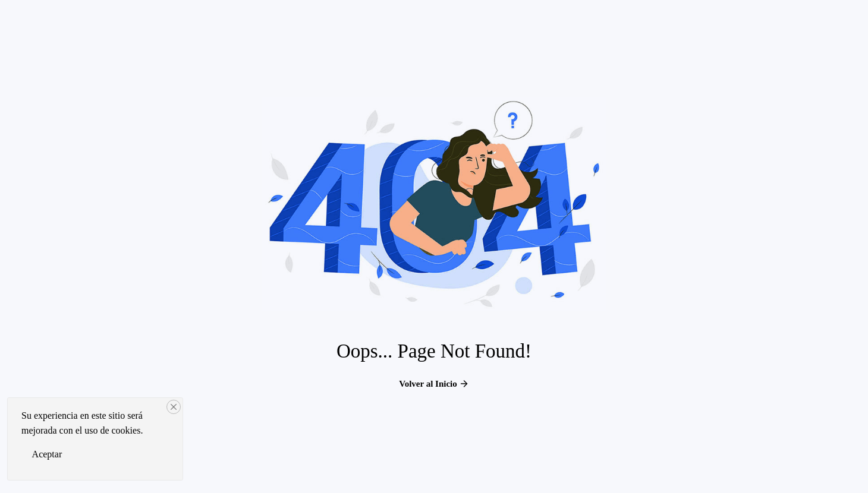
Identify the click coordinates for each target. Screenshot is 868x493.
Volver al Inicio (434, 384)
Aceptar (47, 454)
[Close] (174, 407)
